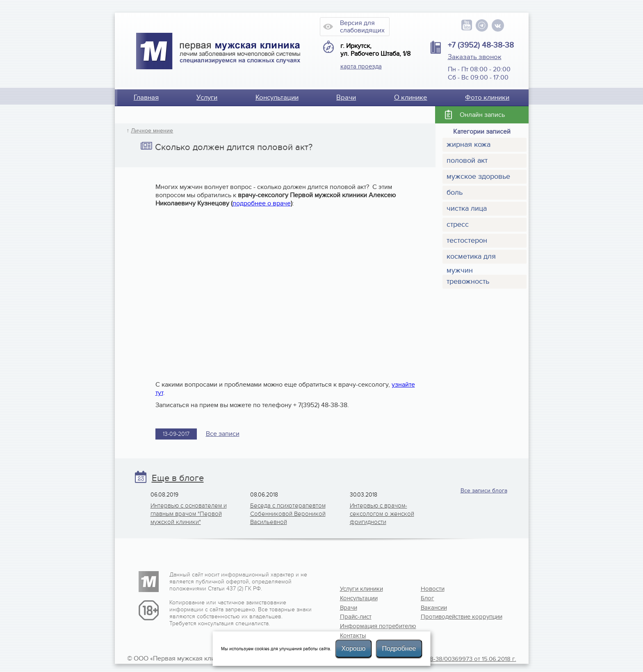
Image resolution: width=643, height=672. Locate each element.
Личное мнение (152, 131)
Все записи (223, 434)
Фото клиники (487, 98)
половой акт (467, 161)
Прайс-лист (356, 617)
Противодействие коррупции (447, 617)
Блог (428, 598)
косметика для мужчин (471, 258)
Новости (433, 589)
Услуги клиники (361, 589)
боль (455, 192)
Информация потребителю (367, 626)
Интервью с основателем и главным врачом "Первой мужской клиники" (189, 514)
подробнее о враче (262, 203)
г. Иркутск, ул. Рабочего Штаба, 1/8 (375, 50)
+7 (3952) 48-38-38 (481, 45)
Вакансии (434, 608)
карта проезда (361, 66)
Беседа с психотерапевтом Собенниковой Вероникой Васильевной (288, 514)
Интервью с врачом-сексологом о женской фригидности (382, 514)
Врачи (346, 98)
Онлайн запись (482, 115)
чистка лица (467, 208)
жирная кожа (469, 145)
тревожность (468, 281)
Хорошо (354, 648)
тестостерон (467, 240)
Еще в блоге (178, 478)
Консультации (277, 98)
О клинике (411, 98)
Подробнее (399, 648)
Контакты (353, 636)
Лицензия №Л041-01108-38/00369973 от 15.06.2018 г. (441, 659)
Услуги (207, 98)
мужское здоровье (478, 177)
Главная (146, 98)
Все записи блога (484, 491)
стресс (458, 224)
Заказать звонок (475, 57)
